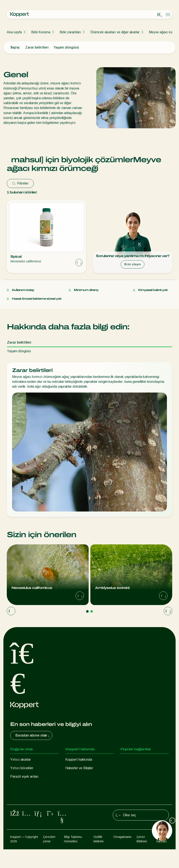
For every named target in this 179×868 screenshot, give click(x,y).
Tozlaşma (17, 810)
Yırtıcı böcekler (22, 768)
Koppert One (130, 760)
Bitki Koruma (41, 32)
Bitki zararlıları (70, 32)
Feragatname (123, 855)
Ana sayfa (14, 32)
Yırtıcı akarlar (20, 760)
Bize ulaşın (133, 264)
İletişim (71, 785)
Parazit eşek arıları (24, 776)
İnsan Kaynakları (78, 776)
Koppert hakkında (79, 760)
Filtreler (20, 183)
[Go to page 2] (92, 611)
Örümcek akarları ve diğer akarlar (115, 32)
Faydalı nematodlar (25, 785)
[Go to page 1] (87, 611)
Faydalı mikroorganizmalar (30, 793)
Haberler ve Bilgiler (79, 768)
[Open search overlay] (160, 15)
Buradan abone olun (33, 735)
